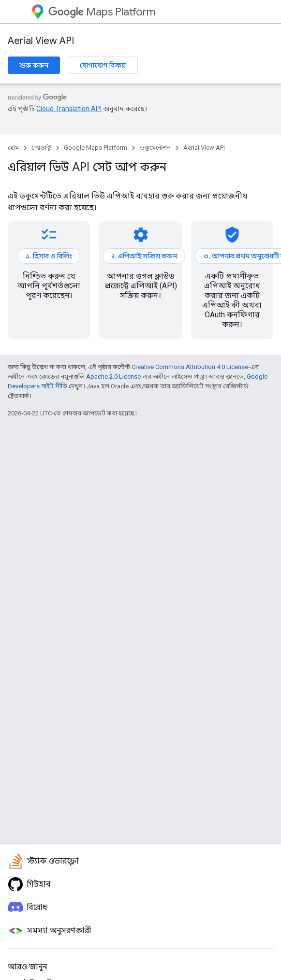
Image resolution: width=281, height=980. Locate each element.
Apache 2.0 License (113, 376)
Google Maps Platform (96, 148)
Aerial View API (41, 41)
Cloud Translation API (69, 109)
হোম (13, 148)
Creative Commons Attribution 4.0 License (190, 367)
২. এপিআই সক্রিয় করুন (144, 256)
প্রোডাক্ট (41, 148)
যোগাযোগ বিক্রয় (103, 65)
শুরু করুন (34, 65)
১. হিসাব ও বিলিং (49, 256)
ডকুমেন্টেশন (155, 148)
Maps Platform (102, 12)
